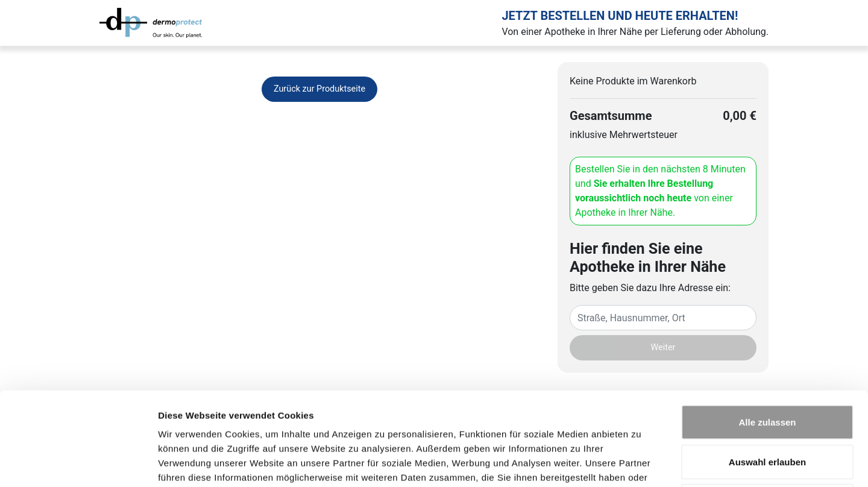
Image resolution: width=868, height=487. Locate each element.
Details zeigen (641, 463)
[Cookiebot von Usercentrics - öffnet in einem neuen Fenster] (78, 463)
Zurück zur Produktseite (319, 89)
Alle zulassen (767, 329)
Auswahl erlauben (767, 369)
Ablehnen (767, 408)
